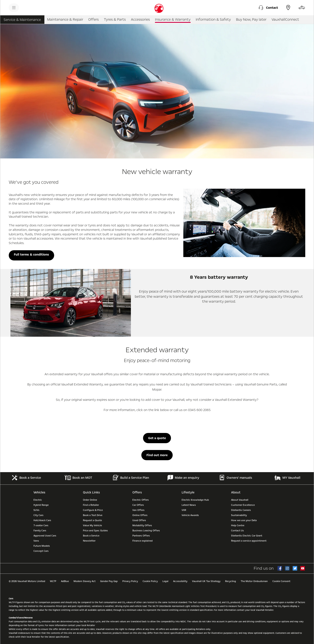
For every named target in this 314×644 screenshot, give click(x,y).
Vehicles (39, 492)
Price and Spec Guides (95, 531)
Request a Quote (92, 520)
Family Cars (40, 531)
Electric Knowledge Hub (195, 500)
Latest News (189, 505)
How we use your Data (244, 520)
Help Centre (238, 525)
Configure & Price (93, 510)
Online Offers (140, 515)
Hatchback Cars (42, 520)
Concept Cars (41, 551)
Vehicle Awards (190, 515)
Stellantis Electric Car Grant (247, 536)
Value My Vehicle (92, 525)
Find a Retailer (91, 505)
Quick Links (91, 492)
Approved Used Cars (45, 536)
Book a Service (91, 536)
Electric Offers (141, 500)
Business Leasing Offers (146, 531)
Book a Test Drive (93, 515)
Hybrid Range (41, 505)
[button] (268, 8)
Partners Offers (141, 536)
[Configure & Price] (302, 8)
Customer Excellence (243, 505)
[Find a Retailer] (288, 8)
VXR (184, 510)
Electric (38, 500)
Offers (137, 492)
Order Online (90, 500)
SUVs (36, 510)
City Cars (38, 515)
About (236, 492)
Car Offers (138, 505)
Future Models (42, 546)
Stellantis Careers (241, 510)
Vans (36, 541)
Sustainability (239, 515)
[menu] (14, 8)
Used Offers (139, 520)
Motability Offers (142, 525)
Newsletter (89, 541)
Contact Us (237, 531)
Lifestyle (188, 492)
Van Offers (138, 510)
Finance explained (143, 541)
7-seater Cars (41, 525)
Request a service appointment (249, 541)
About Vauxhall (240, 500)
